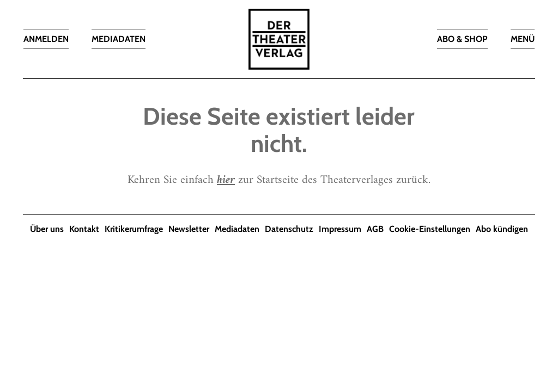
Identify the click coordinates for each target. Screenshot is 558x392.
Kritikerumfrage (134, 229)
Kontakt (84, 229)
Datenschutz (289, 229)
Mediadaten (237, 229)
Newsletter (189, 229)
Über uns (47, 229)
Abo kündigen (502, 229)
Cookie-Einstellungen (430, 229)
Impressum (340, 229)
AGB (375, 229)
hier (226, 180)
